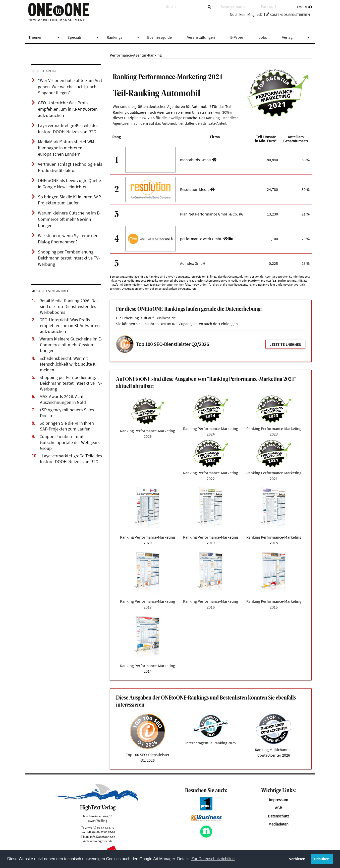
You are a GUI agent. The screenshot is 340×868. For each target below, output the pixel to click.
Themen (45, 37)
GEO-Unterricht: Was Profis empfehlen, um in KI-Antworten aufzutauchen (70, 326)
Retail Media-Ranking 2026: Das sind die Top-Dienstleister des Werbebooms (69, 307)
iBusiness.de (165, 318)
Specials (84, 37)
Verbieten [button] (297, 859)
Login (304, 7)
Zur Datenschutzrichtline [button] (213, 859)
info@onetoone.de (103, 837)
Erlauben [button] (322, 859)
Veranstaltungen (201, 37)
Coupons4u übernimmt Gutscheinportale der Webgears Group (70, 442)
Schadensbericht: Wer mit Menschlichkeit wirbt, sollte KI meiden (68, 364)
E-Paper (237, 37)
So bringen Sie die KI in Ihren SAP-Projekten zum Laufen (67, 426)
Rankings (124, 37)
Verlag (297, 37)
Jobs (263, 37)
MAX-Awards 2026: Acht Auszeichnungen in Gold (63, 399)
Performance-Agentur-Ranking (136, 55)
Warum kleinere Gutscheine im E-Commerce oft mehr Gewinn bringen (71, 345)
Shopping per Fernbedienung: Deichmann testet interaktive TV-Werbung (71, 383)
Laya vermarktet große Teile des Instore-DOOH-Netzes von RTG (71, 459)
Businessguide (159, 37)
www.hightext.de (101, 841)
